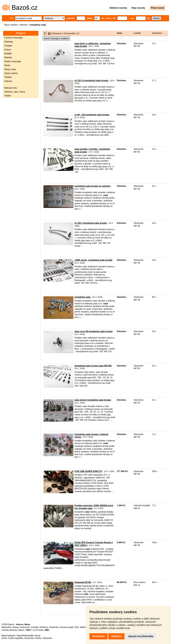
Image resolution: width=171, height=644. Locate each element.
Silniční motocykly (13, 61)
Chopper (8, 46)
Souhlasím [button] (99, 636)
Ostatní (8, 96)
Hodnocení (25, 627)
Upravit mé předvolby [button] (141, 636)
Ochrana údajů (66, 627)
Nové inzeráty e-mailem (56, 38)
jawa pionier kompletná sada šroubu (93, 400)
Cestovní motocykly (13, 38)
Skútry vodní (10, 69)
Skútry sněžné (11, 73)
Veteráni (8, 81)
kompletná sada (83, 297)
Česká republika (15, 638)
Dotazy (15, 627)
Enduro (8, 50)
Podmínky (54, 627)
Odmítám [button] (116, 636)
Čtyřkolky (9, 42)
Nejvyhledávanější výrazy (28, 636)
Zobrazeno (157, 33)
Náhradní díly (10, 88)
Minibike (8, 54)
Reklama (44, 627)
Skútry (7, 65)
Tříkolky (8, 77)
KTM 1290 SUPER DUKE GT (88, 471)
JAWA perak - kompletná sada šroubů (93, 260)
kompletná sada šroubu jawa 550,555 (93, 366)
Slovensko (29, 638)
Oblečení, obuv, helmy (15, 92)
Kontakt (35, 627)
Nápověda (6, 627)
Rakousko (47, 638)
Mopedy (8, 57)
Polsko (38, 638)
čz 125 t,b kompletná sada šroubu (91, 81)
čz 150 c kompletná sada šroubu (91, 223)
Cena (119, 33)
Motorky (24, 25)
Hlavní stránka (11, 25)
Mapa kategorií (8, 636)
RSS (77, 627)
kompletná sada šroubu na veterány (93, 186)
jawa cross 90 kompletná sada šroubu (94, 331)
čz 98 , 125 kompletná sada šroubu (92, 115)
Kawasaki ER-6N (83, 582)
